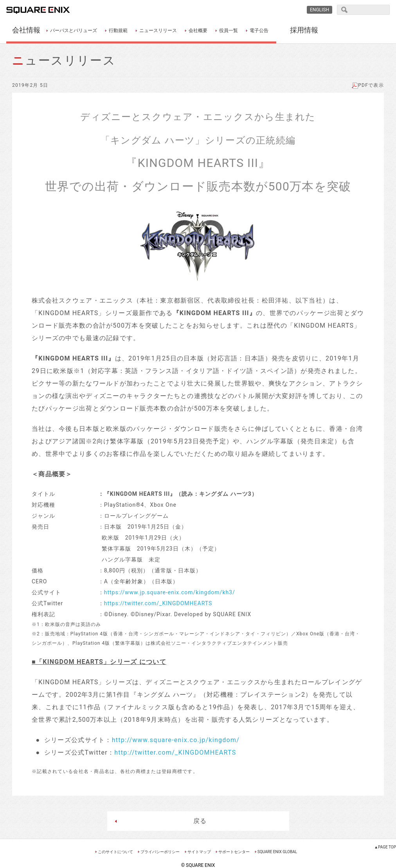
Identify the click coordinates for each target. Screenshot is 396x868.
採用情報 (304, 30)
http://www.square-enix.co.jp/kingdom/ (176, 740)
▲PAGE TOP (385, 847)
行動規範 (118, 30)
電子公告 (259, 30)
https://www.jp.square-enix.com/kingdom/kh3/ (170, 592)
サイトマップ (199, 852)
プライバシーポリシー (160, 852)
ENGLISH (319, 10)
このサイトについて (115, 852)
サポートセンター (234, 852)
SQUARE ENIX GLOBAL (277, 852)
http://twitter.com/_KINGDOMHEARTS (175, 752)
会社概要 (198, 30)
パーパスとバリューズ (74, 30)
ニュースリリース (158, 30)
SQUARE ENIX (47, 10)
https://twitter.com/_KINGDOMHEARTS (158, 603)
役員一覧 (229, 30)
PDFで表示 (368, 85)
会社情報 (26, 30)
